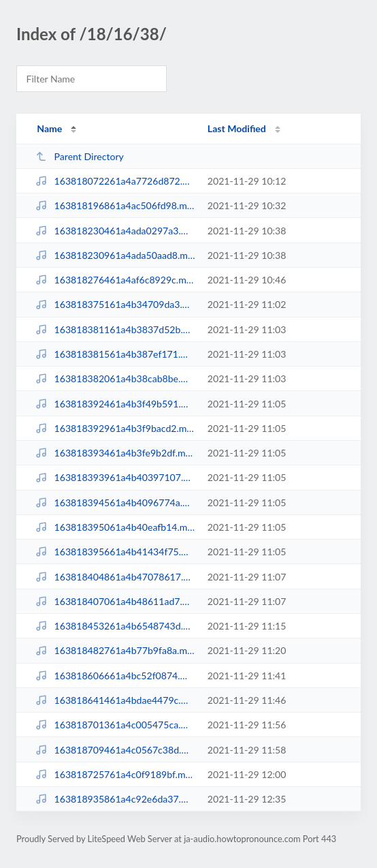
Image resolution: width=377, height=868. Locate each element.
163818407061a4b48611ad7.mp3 (115, 601)
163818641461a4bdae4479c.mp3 (115, 700)
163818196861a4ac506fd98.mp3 (115, 205)
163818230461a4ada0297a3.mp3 (115, 231)
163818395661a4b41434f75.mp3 (115, 552)
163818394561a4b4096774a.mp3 (115, 502)
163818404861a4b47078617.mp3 (115, 577)
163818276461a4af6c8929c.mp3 (115, 280)
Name (49, 128)
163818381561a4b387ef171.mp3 (115, 354)
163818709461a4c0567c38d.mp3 (115, 750)
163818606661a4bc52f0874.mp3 (115, 676)
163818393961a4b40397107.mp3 (115, 477)
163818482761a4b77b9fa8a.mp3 (115, 650)
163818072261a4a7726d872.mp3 (115, 181)
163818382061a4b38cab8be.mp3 (115, 378)
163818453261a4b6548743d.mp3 (115, 626)
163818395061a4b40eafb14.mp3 (115, 527)
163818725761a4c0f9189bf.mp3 (115, 774)
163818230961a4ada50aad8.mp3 (115, 255)
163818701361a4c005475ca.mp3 (115, 725)
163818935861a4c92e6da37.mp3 (115, 799)
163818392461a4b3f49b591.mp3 (115, 404)
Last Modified (237, 128)
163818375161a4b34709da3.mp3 (115, 304)
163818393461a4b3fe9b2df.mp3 (115, 453)
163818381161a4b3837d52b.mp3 (115, 329)
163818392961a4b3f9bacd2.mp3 (115, 428)
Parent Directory (80, 156)
